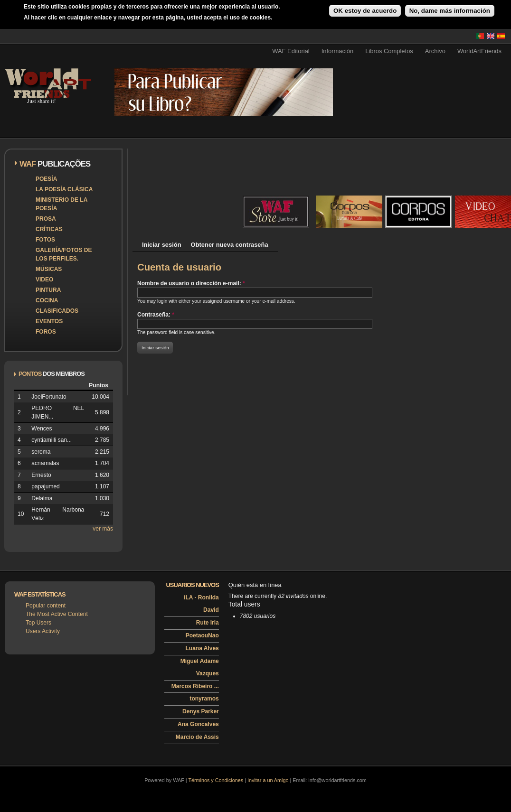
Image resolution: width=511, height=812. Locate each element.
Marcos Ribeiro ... (195, 686)
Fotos (45, 240)
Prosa (46, 219)
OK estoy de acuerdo (365, 11)
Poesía (46, 179)
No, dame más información (450, 11)
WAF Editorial (291, 51)
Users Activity (43, 631)
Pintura (48, 290)
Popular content (46, 606)
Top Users (38, 623)
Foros (46, 332)
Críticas (49, 229)
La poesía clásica (64, 189)
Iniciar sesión (162, 245)
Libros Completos (389, 51)
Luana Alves (202, 648)
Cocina (47, 300)
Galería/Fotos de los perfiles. (64, 254)
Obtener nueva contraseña (230, 245)
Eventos (49, 321)
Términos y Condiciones (216, 780)
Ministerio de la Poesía (62, 204)
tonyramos (204, 699)
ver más (103, 529)
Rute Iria (208, 623)
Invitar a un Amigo (268, 780)
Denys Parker (201, 711)
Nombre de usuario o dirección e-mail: (191, 283)
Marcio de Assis (197, 737)
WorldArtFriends (479, 51)
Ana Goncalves (198, 724)
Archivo (435, 51)
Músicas (49, 269)
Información (338, 51)
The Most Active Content (57, 614)
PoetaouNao (202, 635)
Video (44, 280)
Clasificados (57, 311)
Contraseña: (156, 315)
